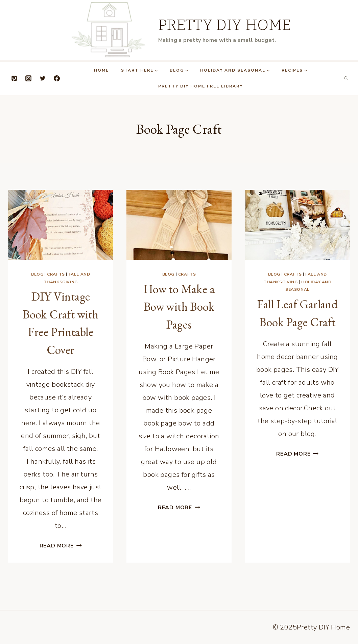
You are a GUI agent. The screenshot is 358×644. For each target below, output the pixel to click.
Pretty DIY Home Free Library (200, 86)
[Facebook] (57, 78)
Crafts (56, 274)
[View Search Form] (346, 78)
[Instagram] (28, 78)
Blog (37, 274)
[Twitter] (43, 78)
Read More (61, 546)
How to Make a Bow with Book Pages (179, 307)
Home (101, 70)
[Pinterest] (14, 78)
